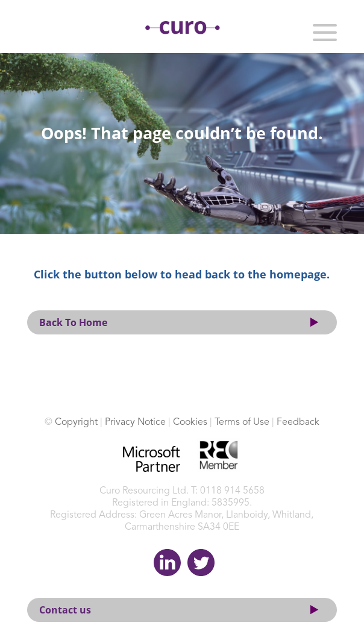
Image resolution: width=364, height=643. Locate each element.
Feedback (298, 422)
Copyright (76, 422)
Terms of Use (242, 422)
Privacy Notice (135, 422)
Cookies (190, 422)
